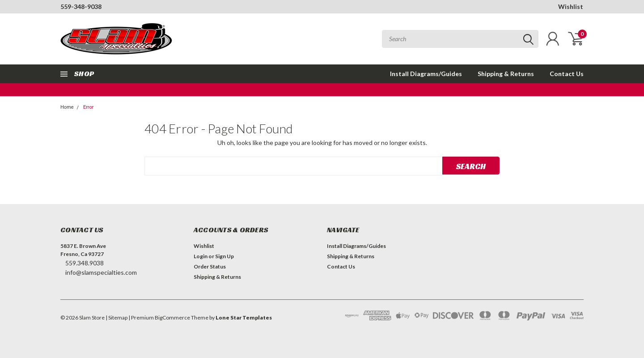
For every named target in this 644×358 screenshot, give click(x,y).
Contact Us (567, 74)
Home (67, 107)
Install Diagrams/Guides (426, 74)
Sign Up (225, 256)
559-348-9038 (81, 6)
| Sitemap (117, 318)
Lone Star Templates (244, 318)
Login (201, 256)
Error (89, 107)
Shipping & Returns (506, 74)
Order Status (210, 266)
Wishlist (571, 6)
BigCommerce (172, 318)
